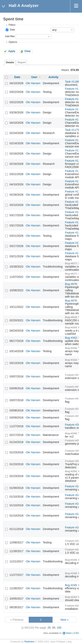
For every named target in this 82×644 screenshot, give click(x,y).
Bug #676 (71, 284)
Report (22, 62)
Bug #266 (71, 433)
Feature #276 (73, 375)
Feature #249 (73, 486)
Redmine (29, 642)
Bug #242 (71, 597)
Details (10, 62)
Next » (65, 620)
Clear (28, 51)
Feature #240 (73, 606)
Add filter (10, 36)
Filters (12, 25)
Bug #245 (71, 585)
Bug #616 (71, 317)
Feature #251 (73, 461)
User (34, 77)
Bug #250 (71, 471)
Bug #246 (71, 560)
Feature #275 (73, 399)
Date (12, 30)
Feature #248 (73, 541)
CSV (76, 633)
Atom (69, 633)
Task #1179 (72, 130)
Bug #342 (71, 338)
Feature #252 (73, 451)
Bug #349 (71, 327)
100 (59, 628)
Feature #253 (73, 440)
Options (13, 42)
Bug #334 (71, 348)
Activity (54, 77)
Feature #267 (73, 425)
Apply (12, 51)
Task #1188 (72, 82)
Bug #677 (71, 263)
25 (49, 628)
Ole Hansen (33, 83)
